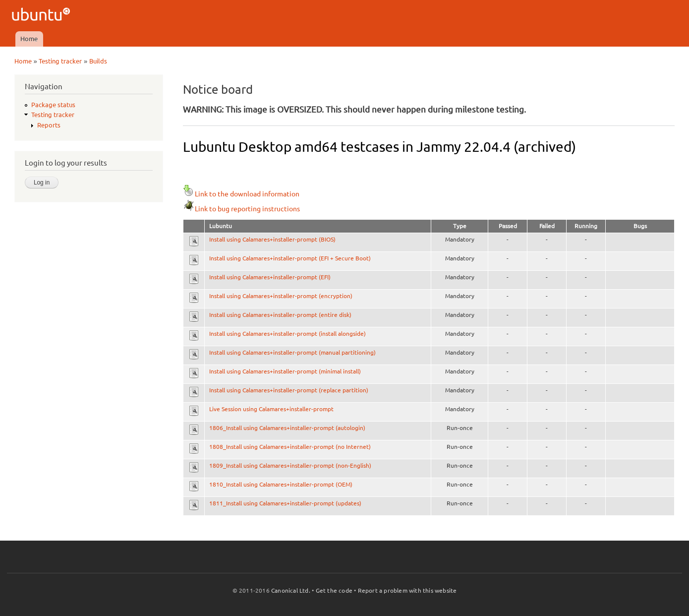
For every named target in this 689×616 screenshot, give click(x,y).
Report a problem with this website (407, 590)
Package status (53, 105)
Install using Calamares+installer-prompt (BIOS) (272, 239)
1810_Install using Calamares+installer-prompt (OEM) (281, 484)
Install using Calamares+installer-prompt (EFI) (270, 277)
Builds (98, 61)
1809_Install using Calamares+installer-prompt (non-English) (290, 465)
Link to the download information (241, 194)
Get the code (334, 590)
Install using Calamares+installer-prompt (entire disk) (280, 315)
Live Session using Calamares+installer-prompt (271, 409)
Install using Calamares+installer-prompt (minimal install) (285, 371)
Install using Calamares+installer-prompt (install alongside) (287, 334)
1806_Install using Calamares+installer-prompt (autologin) (287, 428)
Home (29, 39)
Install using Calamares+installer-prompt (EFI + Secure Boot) (290, 258)
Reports (49, 125)
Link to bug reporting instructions (241, 209)
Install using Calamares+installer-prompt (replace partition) (289, 390)
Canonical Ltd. (291, 590)
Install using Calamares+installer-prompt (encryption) (281, 296)
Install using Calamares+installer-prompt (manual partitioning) (292, 352)
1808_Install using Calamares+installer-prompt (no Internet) (290, 447)
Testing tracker (60, 61)
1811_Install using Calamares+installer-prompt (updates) (285, 503)
